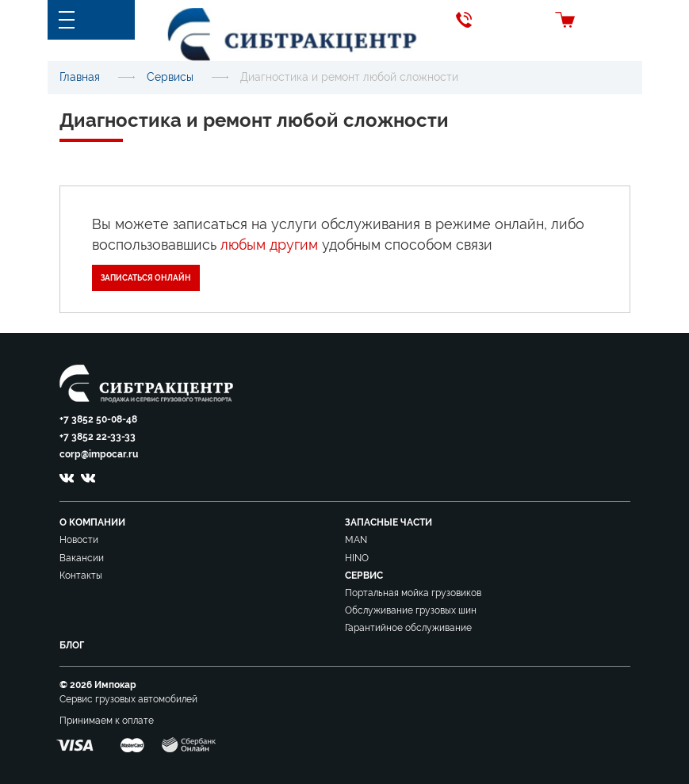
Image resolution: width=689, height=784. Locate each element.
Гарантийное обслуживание (408, 628)
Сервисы (170, 77)
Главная (80, 77)
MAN (356, 540)
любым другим (269, 245)
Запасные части (389, 522)
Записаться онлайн (146, 278)
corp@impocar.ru (99, 454)
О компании (92, 522)
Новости (79, 540)
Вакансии (82, 558)
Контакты (81, 576)
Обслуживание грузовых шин (411, 610)
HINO (357, 558)
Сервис (364, 576)
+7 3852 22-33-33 (98, 437)
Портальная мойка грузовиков (413, 593)
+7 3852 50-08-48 (98, 419)
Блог (72, 645)
